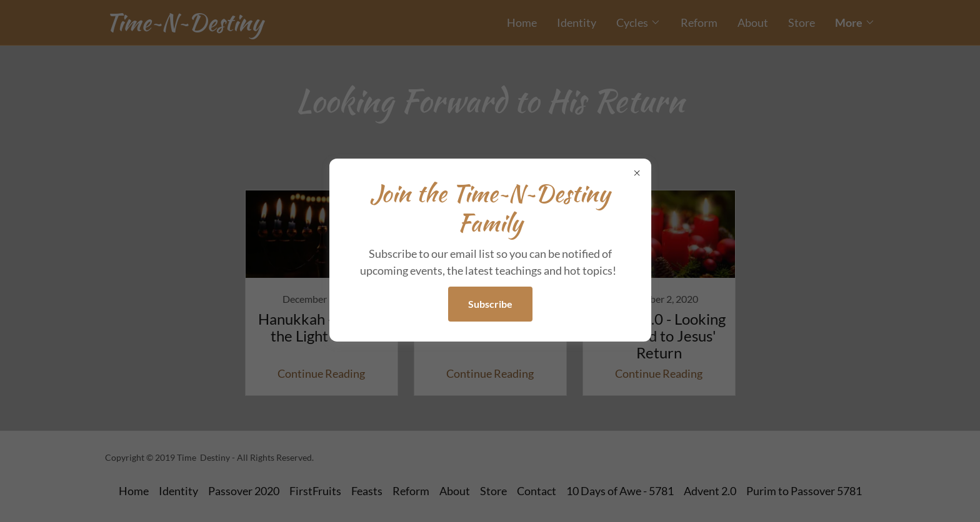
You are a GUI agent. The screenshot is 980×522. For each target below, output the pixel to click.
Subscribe (490, 304)
